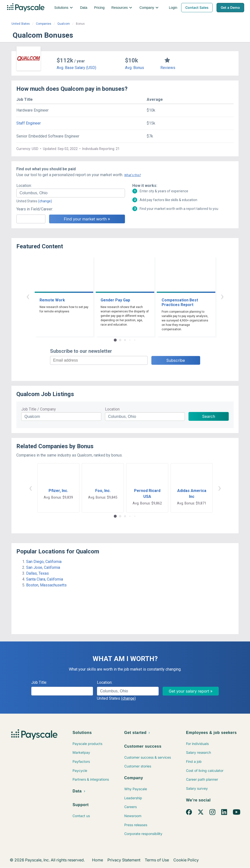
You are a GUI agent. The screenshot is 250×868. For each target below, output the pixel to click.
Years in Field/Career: (35, 209)
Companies (44, 24)
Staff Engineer (29, 123)
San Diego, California (44, 562)
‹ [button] (28, 296)
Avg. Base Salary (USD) (76, 68)
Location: (24, 186)
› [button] (222, 296)
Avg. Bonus (135, 68)
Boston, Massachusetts (46, 585)
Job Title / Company (39, 409)
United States (21, 24)
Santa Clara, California (45, 579)
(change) (45, 201)
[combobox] (71, 193)
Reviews (168, 68)
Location (112, 409)
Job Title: (39, 682)
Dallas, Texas (37, 573)
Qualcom (64, 24)
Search (209, 416)
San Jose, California (43, 567)
